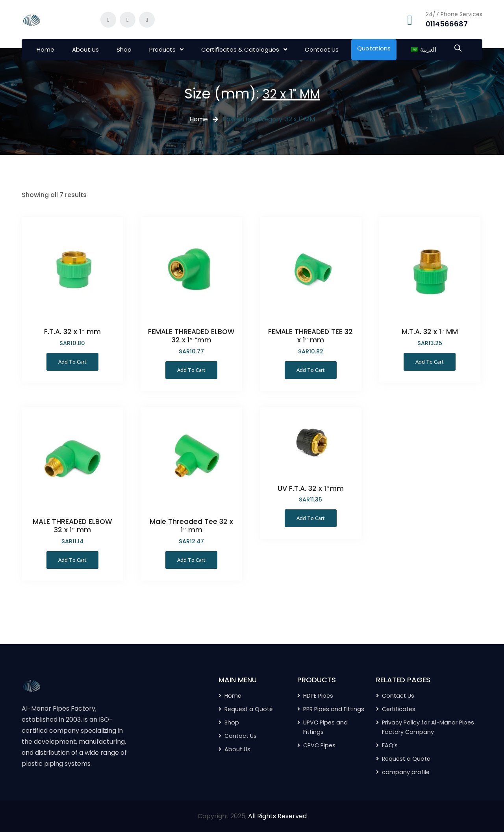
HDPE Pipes (318, 696)
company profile (406, 772)
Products (162, 49)
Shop (124, 49)
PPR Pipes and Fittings (334, 709)
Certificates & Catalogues (240, 49)
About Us (85, 49)
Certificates (399, 709)
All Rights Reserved (277, 816)
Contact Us (322, 49)
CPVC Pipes (319, 745)
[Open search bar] (458, 47)
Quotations (374, 48)
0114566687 (447, 24)
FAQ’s (390, 745)
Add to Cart (72, 362)
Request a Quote (406, 759)
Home (45, 49)
